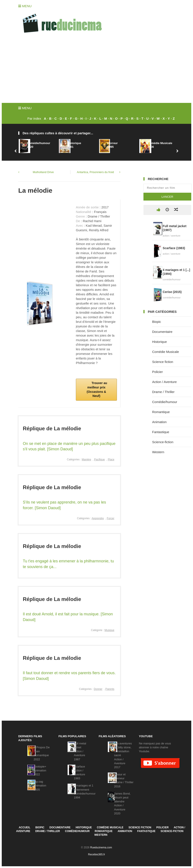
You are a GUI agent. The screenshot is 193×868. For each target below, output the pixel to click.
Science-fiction (163, 442)
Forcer (111, 518)
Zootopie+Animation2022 (40, 770)
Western (158, 452)
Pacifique (99, 460)
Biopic (157, 322)
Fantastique (161, 432)
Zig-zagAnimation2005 (40, 785)
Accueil (24, 827)
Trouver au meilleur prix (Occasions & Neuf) (97, 389)
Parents (110, 689)
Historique (160, 342)
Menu (25, 6)
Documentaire (162, 332)
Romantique (161, 412)
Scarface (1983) (174, 248)
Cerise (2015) (172, 292)
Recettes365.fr (96, 854)
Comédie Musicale (166, 352)
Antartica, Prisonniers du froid (96, 172)
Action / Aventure (164, 382)
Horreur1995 (113, 145)
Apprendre (98, 518)
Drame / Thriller (163, 392)
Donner (98, 689)
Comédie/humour (165, 402)
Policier (157, 372)
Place (111, 460)
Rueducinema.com (101, 848)
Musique (109, 630)
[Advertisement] (96, 70)
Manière (86, 460)
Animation (159, 422)
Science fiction (163, 362)
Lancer (167, 197)
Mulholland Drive (43, 172)
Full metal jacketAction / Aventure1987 (80, 751)
